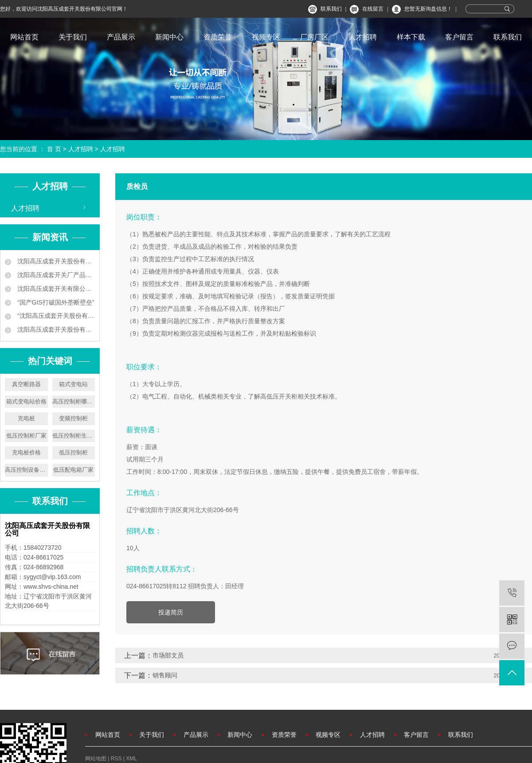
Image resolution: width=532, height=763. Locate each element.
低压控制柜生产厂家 (74, 436)
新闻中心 (169, 37)
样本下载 (411, 37)
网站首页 (24, 37)
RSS (116, 759)
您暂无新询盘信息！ (428, 9)
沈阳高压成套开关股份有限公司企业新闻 (55, 261)
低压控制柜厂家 (26, 436)
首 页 (54, 149)
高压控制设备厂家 (26, 470)
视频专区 (266, 37)
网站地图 (96, 759)
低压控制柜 (73, 452)
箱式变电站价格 (26, 401)
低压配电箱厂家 (73, 470)
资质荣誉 (218, 37)
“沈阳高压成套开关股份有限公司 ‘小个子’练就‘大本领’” (55, 316)
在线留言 (373, 9)
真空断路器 (26, 384)
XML (131, 759)
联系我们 (331, 9)
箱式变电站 (73, 384)
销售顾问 (165, 675)
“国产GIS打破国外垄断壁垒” (55, 302)
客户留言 (459, 37)
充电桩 (26, 418)
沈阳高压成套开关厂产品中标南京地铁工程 (55, 275)
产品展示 (121, 37)
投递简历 (171, 612)
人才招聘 (363, 37)
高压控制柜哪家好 (74, 401)
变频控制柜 (73, 418)
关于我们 (73, 37)
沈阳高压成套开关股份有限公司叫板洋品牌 (55, 329)
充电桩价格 (26, 452)
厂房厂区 (314, 37)
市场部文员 (168, 655)
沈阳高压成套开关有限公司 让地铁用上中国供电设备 (55, 289)
